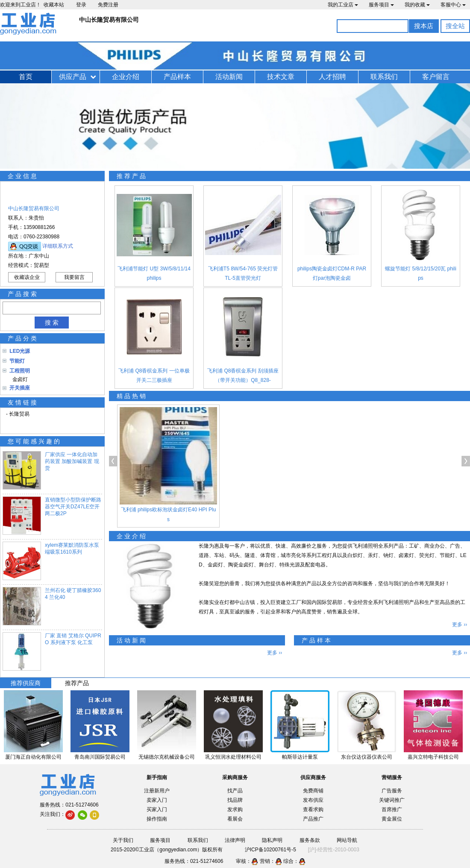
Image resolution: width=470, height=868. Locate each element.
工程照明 (20, 371)
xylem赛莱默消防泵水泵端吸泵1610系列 (72, 548)
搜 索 (52, 323)
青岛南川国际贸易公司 (100, 757)
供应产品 (73, 77)
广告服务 (392, 791)
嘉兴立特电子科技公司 (433, 757)
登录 (81, 5)
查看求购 (313, 809)
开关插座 (20, 388)
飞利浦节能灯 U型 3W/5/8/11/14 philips (154, 273)
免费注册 (108, 5)
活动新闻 (229, 77)
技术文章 (281, 77)
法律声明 (235, 840)
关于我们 (123, 840)
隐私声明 (272, 840)
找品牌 (235, 800)
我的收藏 (417, 5)
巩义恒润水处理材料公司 (233, 757)
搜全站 (455, 26)
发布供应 (313, 800)
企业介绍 (126, 77)
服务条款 (310, 840)
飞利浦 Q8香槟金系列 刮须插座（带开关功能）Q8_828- (243, 375)
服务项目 (381, 5)
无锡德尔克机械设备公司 (167, 757)
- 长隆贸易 (18, 414)
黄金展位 (392, 819)
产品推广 (313, 819)
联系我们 (384, 77)
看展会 (235, 819)
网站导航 (347, 840)
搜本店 (424, 26)
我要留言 (74, 277)
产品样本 (177, 77)
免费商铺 (313, 791)
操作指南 (157, 819)
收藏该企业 (27, 277)
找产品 (235, 791)
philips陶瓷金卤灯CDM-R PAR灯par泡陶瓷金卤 (332, 273)
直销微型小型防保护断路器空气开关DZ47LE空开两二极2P (73, 507)
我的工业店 (343, 5)
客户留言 (436, 77)
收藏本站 (54, 5)
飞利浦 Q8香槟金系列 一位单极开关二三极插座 (154, 375)
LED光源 (20, 351)
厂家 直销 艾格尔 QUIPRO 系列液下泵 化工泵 (73, 639)
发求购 (235, 809)
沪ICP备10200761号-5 (270, 850)
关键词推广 (392, 800)
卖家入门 (157, 800)
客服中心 (453, 5)
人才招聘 (332, 77)
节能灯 (17, 361)
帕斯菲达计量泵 (300, 757)
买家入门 (157, 809)
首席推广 (392, 809)
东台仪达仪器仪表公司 (367, 757)
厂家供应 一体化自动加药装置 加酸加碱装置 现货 (72, 461)
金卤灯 (19, 379)
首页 (26, 77)
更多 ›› (460, 625)
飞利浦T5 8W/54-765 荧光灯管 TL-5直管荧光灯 (243, 273)
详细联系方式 (58, 246)
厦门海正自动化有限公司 (33, 757)
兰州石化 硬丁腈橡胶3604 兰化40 (73, 594)
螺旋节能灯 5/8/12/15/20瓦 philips (421, 273)
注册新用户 (157, 791)
